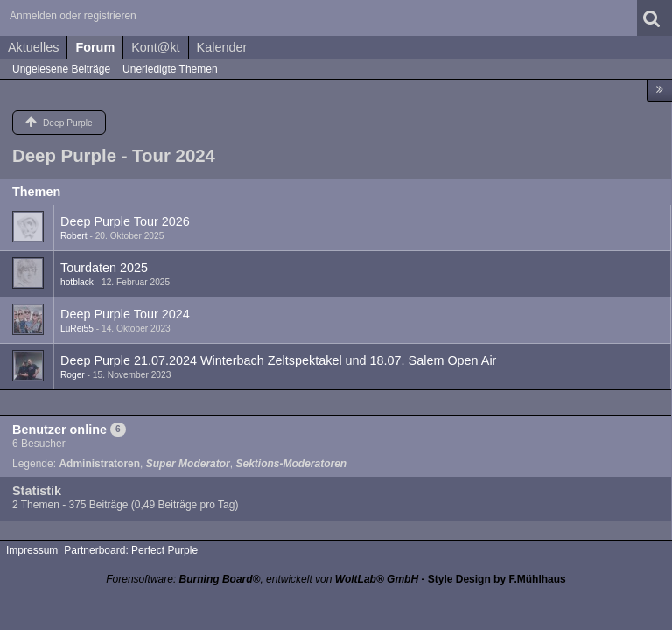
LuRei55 (77, 329)
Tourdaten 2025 (104, 268)
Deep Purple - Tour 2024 (114, 156)
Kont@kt (155, 47)
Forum (95, 47)
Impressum (32, 550)
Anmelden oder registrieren (73, 16)
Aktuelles (33, 47)
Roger (73, 375)
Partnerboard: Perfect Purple (131, 550)
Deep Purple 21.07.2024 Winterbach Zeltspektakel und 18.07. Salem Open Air (278, 360)
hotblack (77, 282)
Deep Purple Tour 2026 (125, 221)
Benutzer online (59, 430)
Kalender (222, 47)
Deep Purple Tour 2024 (125, 314)
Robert (74, 236)
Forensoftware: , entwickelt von (262, 579)
